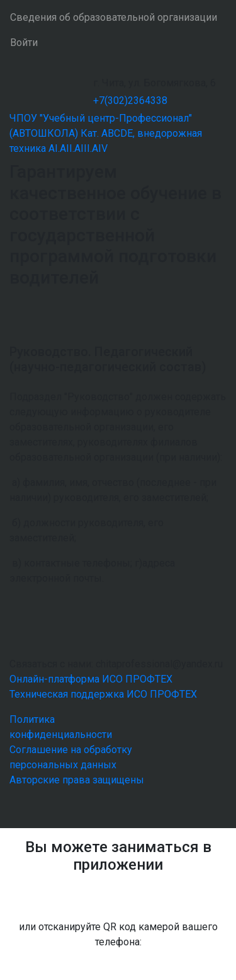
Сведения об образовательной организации (114, 17)
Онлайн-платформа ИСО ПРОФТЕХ (91, 679)
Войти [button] (24, 43)
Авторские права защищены (77, 780)
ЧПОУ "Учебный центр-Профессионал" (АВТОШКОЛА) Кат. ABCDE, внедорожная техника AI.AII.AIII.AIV (106, 133)
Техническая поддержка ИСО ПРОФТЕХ (103, 694)
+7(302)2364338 (130, 101)
